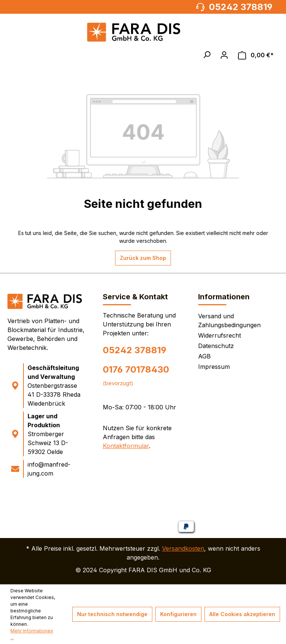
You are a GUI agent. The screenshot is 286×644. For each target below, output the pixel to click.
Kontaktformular (126, 446)
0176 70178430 (136, 369)
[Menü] (16, 55)
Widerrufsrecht (220, 335)
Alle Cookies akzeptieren (242, 614)
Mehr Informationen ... (32, 634)
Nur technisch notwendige (112, 614)
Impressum (214, 367)
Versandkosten (183, 548)
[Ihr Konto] (224, 55)
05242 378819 (135, 350)
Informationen (224, 297)
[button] (207, 55)
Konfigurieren (178, 614)
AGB (204, 356)
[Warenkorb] (256, 55)
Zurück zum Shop (143, 258)
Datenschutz (216, 346)
